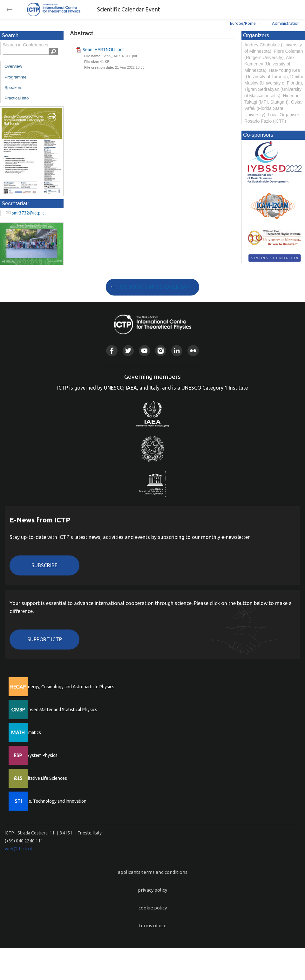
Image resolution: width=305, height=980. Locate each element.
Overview (13, 66)
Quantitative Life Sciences (41, 778)
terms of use (153, 926)
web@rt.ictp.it (19, 849)
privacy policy (152, 890)
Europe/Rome (243, 23)
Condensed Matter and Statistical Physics (56, 710)
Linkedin (177, 351)
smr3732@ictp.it (28, 213)
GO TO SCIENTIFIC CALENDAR (155, 287)
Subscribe (44, 565)
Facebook (112, 351)
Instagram (161, 351)
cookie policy (153, 908)
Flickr (193, 351)
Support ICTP (45, 639)
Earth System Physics (37, 755)
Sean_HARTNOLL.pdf (103, 50)
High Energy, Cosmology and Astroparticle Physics (65, 687)
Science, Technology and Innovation (51, 801)
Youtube (144, 351)
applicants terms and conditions (153, 872)
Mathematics (28, 732)
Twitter (128, 351)
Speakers (13, 88)
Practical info (17, 98)
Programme (16, 77)
